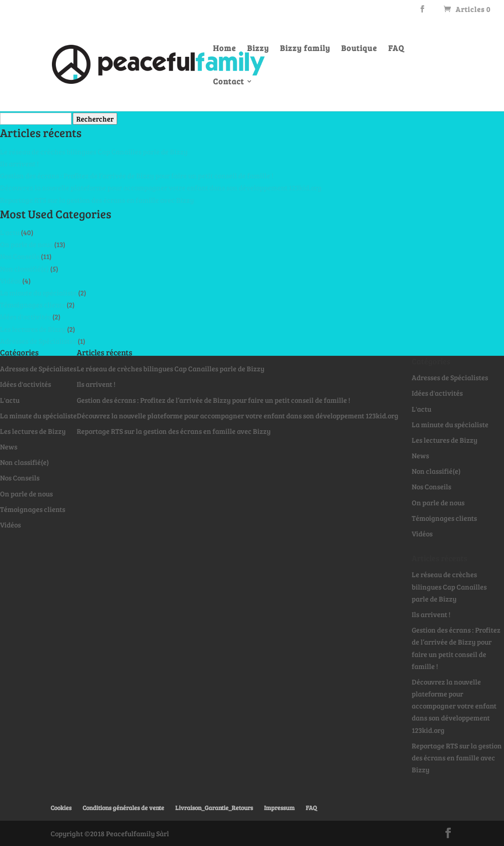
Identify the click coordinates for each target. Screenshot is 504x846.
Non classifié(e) (24, 269)
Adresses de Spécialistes (38, 341)
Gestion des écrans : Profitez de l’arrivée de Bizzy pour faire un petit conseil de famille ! (137, 175)
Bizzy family (305, 49)
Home (224, 49)
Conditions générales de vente (123, 808)
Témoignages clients (33, 305)
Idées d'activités (26, 317)
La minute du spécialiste (38, 293)
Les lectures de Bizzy (33, 329)
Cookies (61, 808)
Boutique (359, 49)
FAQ (396, 49)
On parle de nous (26, 244)
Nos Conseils (20, 256)
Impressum (279, 808)
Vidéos (10, 281)
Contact (228, 82)
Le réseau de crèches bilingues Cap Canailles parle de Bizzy (94, 151)
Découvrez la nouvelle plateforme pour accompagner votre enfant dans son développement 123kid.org (161, 187)
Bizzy (258, 49)
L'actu (10, 232)
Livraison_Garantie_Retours (214, 808)
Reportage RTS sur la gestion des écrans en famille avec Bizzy (97, 200)
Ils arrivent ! (19, 163)
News (9, 447)
